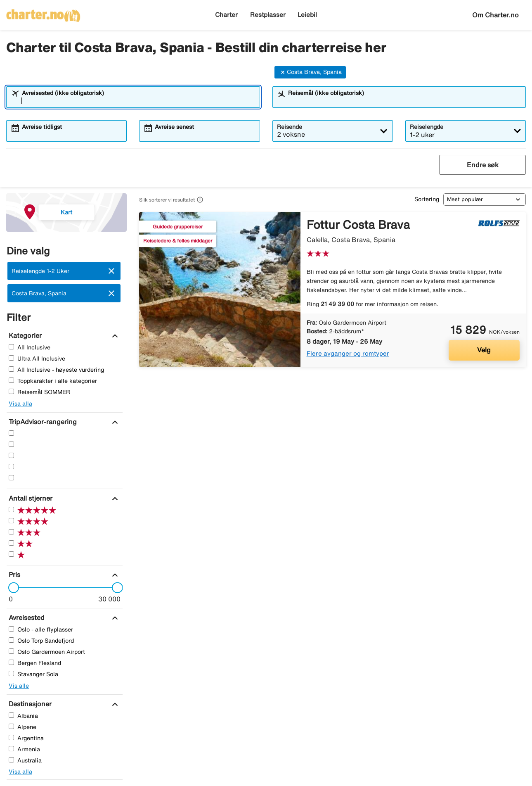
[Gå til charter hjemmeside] (43, 13)
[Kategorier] (24, 335)
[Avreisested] (26, 617)
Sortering (427, 199)
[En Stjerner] (11, 478)
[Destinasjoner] (29, 704)
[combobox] (138, 101)
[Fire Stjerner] (11, 444)
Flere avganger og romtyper (348, 353)
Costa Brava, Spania (310, 72)
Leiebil (307, 15)
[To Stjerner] (11, 467)
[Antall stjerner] (30, 498)
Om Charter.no (495, 15)
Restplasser (268, 15)
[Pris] (13, 575)
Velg (484, 350)
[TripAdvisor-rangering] (42, 422)
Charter (226, 15)
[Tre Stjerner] (11, 455)
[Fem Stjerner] (11, 433)
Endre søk (483, 165)
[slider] (11, 588)
